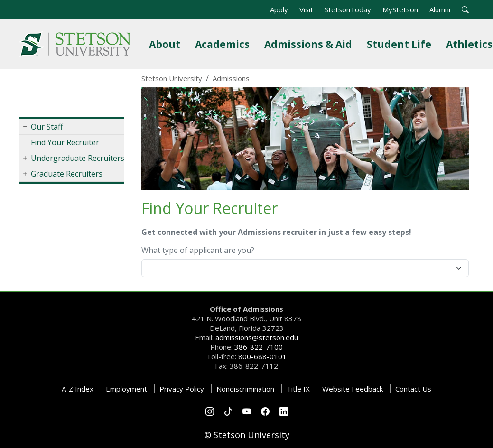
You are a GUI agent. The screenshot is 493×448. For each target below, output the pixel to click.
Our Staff (47, 127)
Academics (224, 44)
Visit (306, 9)
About (167, 44)
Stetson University (172, 78)
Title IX (298, 389)
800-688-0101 (262, 356)
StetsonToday (348, 9)
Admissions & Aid (310, 44)
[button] (465, 9)
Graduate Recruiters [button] (67, 174)
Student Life (401, 44)
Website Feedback (353, 389)
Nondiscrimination (245, 389)
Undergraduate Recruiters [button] (78, 158)
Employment (126, 389)
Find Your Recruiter (65, 142)
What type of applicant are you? (198, 250)
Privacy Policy (182, 389)
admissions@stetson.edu (257, 337)
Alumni (440, 9)
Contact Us (413, 389)
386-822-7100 (259, 347)
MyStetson (400, 9)
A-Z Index (78, 389)
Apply (279, 9)
